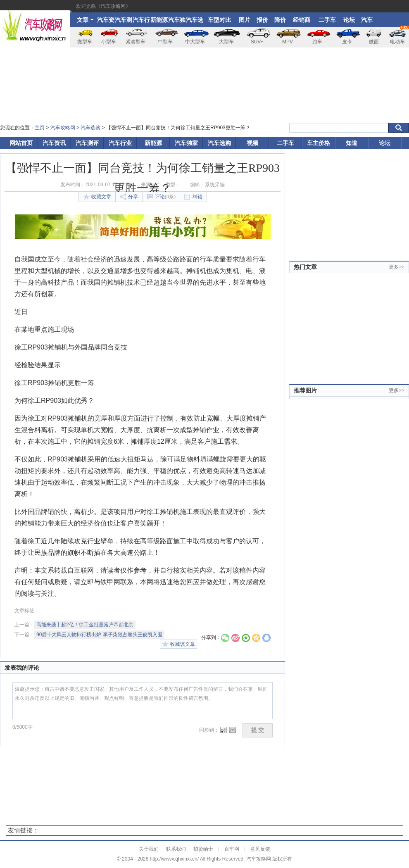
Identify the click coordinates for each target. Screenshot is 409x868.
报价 (262, 20)
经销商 (302, 20)
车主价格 (319, 143)
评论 (161, 197)
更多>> (397, 267)
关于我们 (149, 849)
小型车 (109, 42)
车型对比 (219, 20)
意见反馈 (260, 849)
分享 (129, 197)
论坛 (349, 20)
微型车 (85, 42)
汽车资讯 (106, 22)
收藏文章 (97, 197)
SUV (257, 42)
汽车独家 (177, 22)
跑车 (317, 42)
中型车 (165, 42)
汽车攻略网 (63, 128)
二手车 (327, 20)
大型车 (226, 42)
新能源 (159, 20)
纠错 (193, 197)
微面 (374, 42)
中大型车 (195, 42)
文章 (85, 20)
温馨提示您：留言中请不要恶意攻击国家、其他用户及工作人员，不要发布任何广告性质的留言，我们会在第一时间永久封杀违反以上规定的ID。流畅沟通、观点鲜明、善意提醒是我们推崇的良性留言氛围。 (143, 701)
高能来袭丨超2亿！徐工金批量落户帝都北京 (85, 625)
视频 (252, 143)
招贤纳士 (203, 849)
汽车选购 (195, 22)
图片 (245, 20)
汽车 (367, 20)
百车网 (232, 849)
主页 (40, 128)
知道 (352, 143)
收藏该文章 (178, 644)
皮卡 (347, 42)
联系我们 (176, 849)
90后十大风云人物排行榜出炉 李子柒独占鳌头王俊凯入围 (99, 635)
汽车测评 (124, 22)
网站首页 (21, 143)
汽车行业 (141, 22)
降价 (280, 20)
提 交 (258, 730)
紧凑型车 (136, 42)
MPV (288, 42)
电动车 (399, 36)
